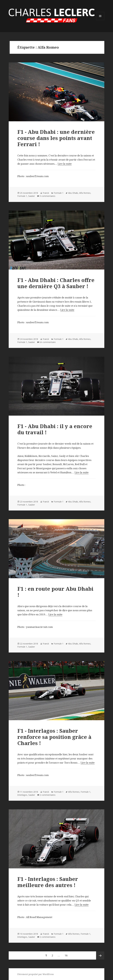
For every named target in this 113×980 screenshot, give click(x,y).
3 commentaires (47, 196)
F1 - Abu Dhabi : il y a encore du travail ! (55, 429)
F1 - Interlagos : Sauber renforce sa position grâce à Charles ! (54, 737)
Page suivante (100, 955)
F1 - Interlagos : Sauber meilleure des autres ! (48, 882)
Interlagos (22, 795)
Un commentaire (48, 342)
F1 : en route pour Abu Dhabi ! (55, 592)
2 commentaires (48, 795)
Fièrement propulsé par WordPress (36, 974)
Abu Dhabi (73, 193)
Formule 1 (59, 193)
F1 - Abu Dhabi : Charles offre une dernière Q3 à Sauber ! (56, 283)
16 (67, 954)
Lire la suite (65, 164)
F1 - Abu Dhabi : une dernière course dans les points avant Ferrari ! (56, 138)
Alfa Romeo (85, 193)
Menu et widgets (100, 20)
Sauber (32, 196)
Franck (46, 193)
